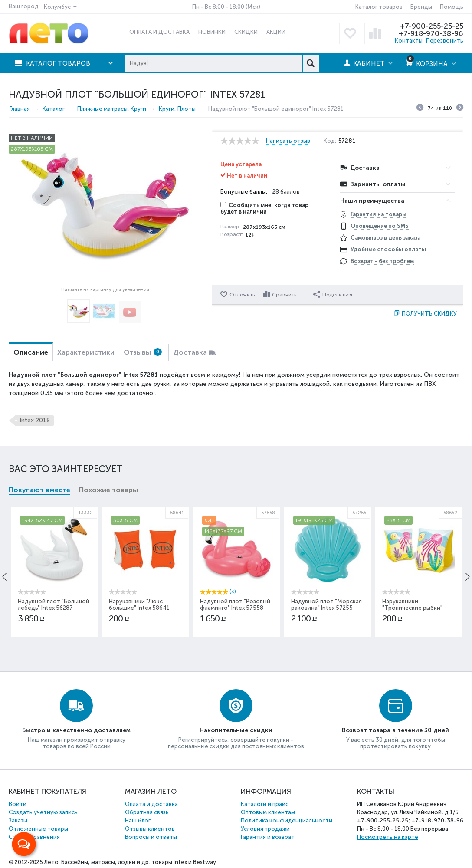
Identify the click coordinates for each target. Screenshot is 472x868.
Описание (31, 352)
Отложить (242, 295)
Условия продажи (265, 829)
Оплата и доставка (151, 804)
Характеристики (86, 352)
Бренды (421, 7)
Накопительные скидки (236, 730)
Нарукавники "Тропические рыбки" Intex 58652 (412, 608)
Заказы (18, 820)
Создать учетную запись (43, 812)
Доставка (190, 352)
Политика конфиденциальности (287, 820)
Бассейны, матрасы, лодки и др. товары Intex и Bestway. (139, 862)
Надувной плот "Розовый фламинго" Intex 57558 (235, 605)
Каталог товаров (379, 7)
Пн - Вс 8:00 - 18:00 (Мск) (226, 7)
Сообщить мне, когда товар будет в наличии (264, 208)
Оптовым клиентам (268, 812)
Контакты (409, 41)
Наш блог (138, 820)
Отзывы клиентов (150, 829)
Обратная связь (147, 812)
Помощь (452, 7)
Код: (330, 141)
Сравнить (284, 295)
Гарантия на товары (379, 214)
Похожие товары (108, 490)
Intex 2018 (35, 420)
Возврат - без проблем (382, 261)
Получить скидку (429, 314)
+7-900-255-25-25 (432, 26)
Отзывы (143, 352)
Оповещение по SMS (380, 226)
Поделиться (333, 294)
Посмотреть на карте (388, 837)
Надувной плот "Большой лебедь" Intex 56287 (54, 605)
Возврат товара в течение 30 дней (395, 730)
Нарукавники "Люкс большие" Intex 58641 (139, 605)
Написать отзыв (288, 141)
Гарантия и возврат (268, 837)
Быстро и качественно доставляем (76, 730)
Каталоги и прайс (265, 804)
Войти (18, 804)
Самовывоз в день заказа (385, 238)
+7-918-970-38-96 (431, 33)
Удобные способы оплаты (388, 249)
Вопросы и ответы (151, 837)
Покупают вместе (39, 490)
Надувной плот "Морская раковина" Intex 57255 (326, 605)
